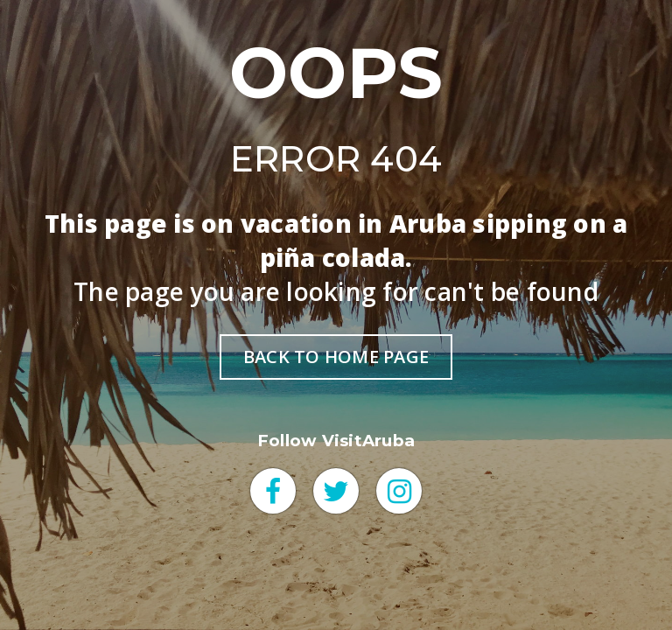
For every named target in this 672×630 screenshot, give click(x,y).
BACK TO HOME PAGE (336, 357)
